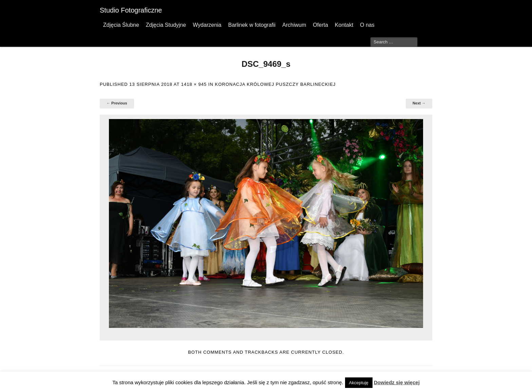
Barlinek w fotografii (252, 25)
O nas (367, 25)
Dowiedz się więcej (397, 382)
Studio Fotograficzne (131, 10)
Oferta (320, 25)
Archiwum (294, 25)
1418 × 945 (194, 84)
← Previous (117, 103)
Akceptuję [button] (359, 383)
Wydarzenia (207, 25)
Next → (419, 103)
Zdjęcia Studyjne (166, 25)
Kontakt (344, 25)
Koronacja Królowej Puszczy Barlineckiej (275, 84)
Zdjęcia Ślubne (121, 25)
